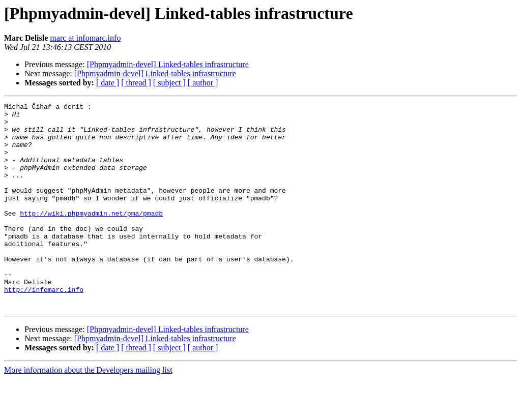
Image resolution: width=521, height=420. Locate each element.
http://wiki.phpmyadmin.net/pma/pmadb (91, 236)
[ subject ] (169, 83)
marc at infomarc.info (85, 38)
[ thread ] (136, 83)
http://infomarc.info (44, 327)
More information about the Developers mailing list (88, 411)
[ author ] (203, 83)
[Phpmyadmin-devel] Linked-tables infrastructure (168, 64)
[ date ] (108, 83)
